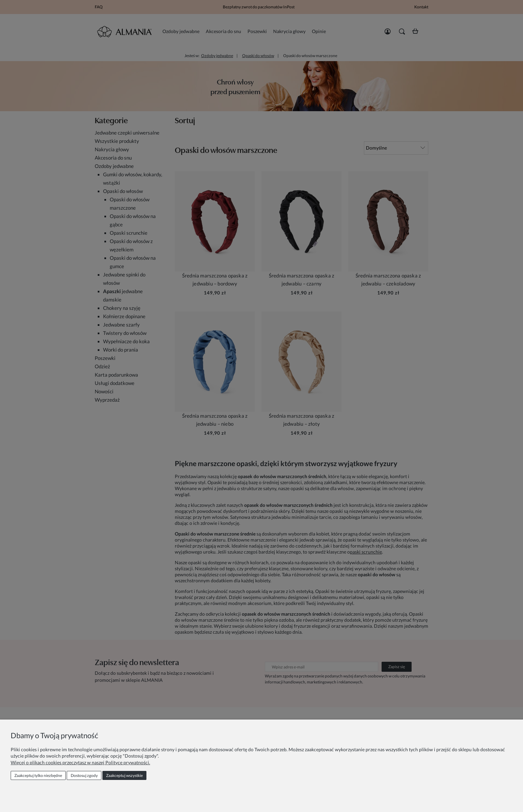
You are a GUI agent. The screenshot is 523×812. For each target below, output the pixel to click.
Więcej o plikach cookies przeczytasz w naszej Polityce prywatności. (80, 762)
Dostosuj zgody (84, 775)
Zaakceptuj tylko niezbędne (38, 775)
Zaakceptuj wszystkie (124, 775)
